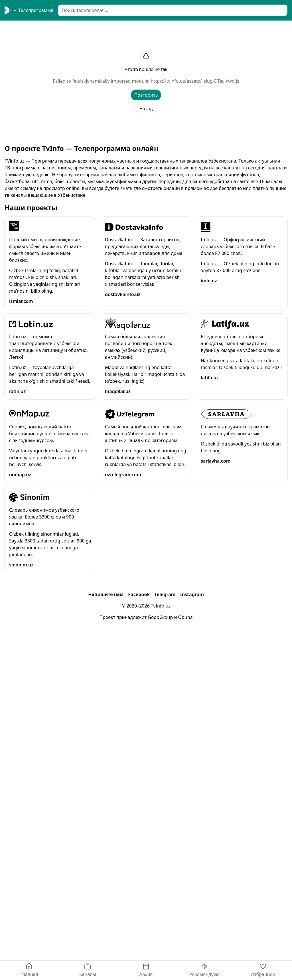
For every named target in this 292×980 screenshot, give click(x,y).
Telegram (165, 594)
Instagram (192, 594)
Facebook (139, 594)
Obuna (185, 617)
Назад (146, 109)
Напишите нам (106, 594)
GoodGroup (160, 617)
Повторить (146, 95)
